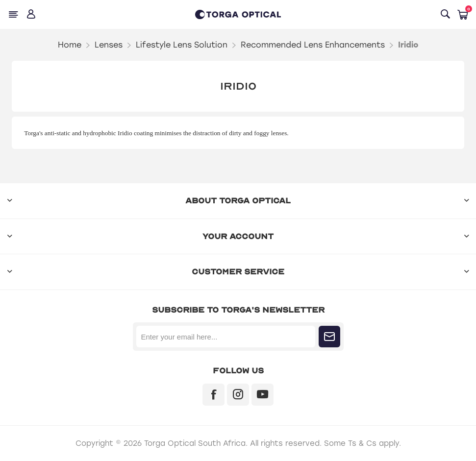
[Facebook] (213, 395)
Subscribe (329, 337)
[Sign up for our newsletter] (226, 337)
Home (70, 45)
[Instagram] (238, 395)
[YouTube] (263, 395)
